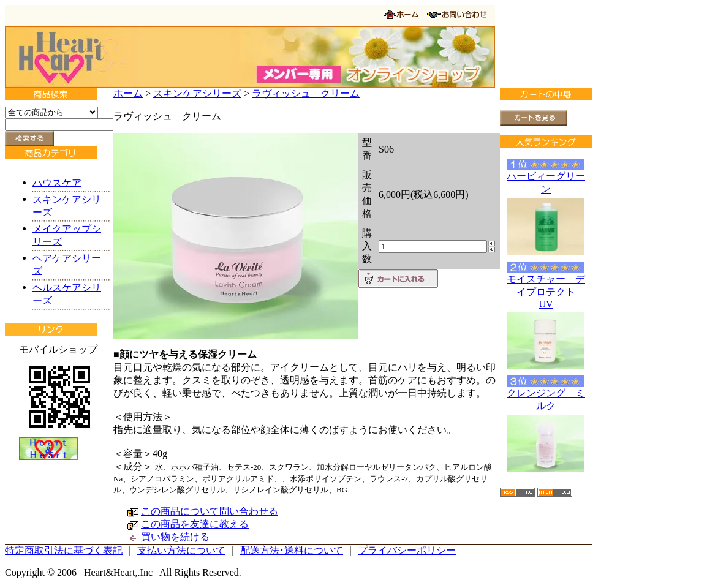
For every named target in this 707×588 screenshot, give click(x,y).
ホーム (128, 93)
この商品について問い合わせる (210, 511)
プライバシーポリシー (407, 550)
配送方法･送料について (292, 550)
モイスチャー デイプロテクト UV (546, 292)
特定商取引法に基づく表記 (64, 550)
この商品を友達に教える (195, 524)
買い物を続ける (175, 537)
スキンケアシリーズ (197, 93)
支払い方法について (181, 550)
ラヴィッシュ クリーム (306, 93)
